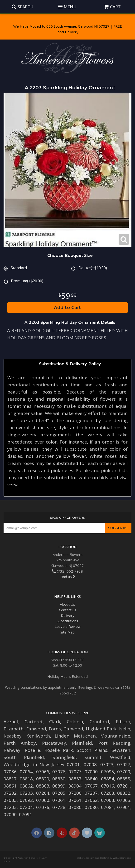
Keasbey (13, 736)
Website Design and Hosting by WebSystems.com (104, 858)
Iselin (125, 729)
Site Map (67, 632)
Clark (55, 722)
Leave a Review (68, 626)
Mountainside (115, 736)
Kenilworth (38, 736)
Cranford (99, 722)
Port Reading (114, 743)
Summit (93, 757)
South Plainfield (24, 757)
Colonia (75, 722)
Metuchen (85, 736)
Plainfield (82, 743)
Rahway (12, 750)
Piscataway (54, 743)
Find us (68, 577)
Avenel (11, 722)
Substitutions (67, 621)
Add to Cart (67, 308)
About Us (67, 604)
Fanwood (36, 729)
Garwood (73, 729)
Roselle (32, 750)
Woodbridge (17, 764)
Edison (123, 722)
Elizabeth (14, 729)
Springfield (64, 757)
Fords (55, 729)
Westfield (120, 757)
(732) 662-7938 (67, 571)
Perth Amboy (20, 743)
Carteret (34, 722)
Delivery (68, 615)
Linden (62, 736)
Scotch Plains (92, 750)
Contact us (68, 610)
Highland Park (101, 729)
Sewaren (121, 750)
